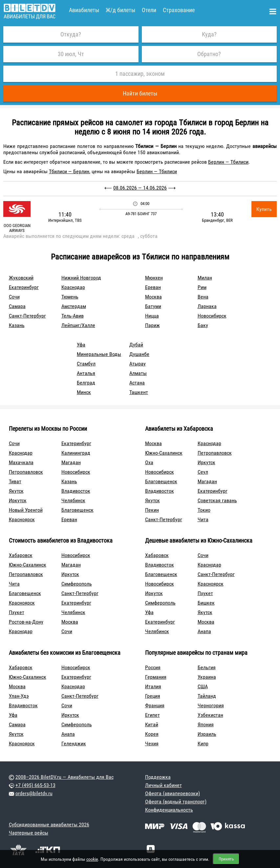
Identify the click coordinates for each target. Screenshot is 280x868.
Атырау (138, 364)
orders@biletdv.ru (34, 793)
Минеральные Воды (99, 354)
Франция (155, 705)
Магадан (71, 462)
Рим (202, 287)
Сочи (14, 297)
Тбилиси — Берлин (69, 171)
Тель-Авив (73, 316)
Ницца (152, 316)
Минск (84, 392)
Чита (203, 519)
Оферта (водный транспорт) (176, 802)
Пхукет (17, 612)
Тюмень (70, 297)
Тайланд (207, 696)
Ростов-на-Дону (26, 622)
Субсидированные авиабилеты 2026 (49, 825)
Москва (153, 297)
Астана (137, 383)
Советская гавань (217, 500)
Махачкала (21, 462)
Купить (264, 209)
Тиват (15, 481)
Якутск (16, 491)
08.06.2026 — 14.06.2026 (140, 188)
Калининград (76, 453)
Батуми (153, 306)
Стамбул (86, 364)
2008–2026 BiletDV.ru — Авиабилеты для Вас (65, 777)
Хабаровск (21, 555)
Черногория (211, 705)
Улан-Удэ (19, 696)
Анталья (86, 373)
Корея (152, 734)
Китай (152, 724)
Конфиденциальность (169, 810)
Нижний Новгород (81, 278)
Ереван (153, 287)
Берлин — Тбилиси (228, 162)
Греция (153, 696)
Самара (17, 306)
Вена (203, 297)
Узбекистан (210, 715)
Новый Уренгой (26, 510)
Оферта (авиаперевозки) (172, 793)
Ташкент (139, 392)
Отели (149, 10)
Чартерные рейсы (29, 833)
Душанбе (139, 354)
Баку (203, 325)
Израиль (207, 734)
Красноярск (22, 519)
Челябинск (73, 500)
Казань (17, 325)
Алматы (138, 373)
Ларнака (207, 306)
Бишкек (206, 603)
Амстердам (74, 306)
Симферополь (77, 584)
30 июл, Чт (71, 54)
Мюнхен (154, 278)
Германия (156, 677)
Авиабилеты (84, 10)
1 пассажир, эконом (140, 74)
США (203, 686)
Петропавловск (26, 472)
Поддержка (158, 777)
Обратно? (209, 54)
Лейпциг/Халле (78, 325)
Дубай (136, 345)
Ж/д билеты (120, 10)
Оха (149, 462)
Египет (152, 715)
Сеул (203, 472)
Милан (205, 278)
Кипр (203, 744)
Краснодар (73, 287)
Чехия (152, 744)
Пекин (152, 510)
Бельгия (207, 667)
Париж (152, 325)
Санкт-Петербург (27, 316)
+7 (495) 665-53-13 (35, 785)
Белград (86, 383)
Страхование (179, 10)
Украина (207, 677)
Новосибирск (212, 316)
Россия (153, 667)
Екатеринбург (24, 287)
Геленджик (74, 744)
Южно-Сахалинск (164, 453)
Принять (226, 859)
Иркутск (18, 500)
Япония (206, 724)
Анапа (204, 631)
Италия (153, 686)
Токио (204, 510)
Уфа (81, 345)
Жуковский (21, 278)
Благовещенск (77, 510)
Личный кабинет (163, 785)
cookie (92, 859)
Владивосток (76, 491)
